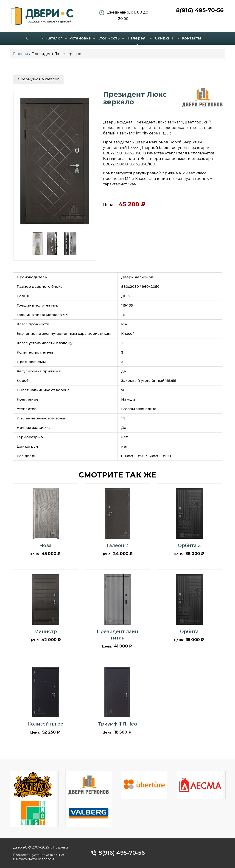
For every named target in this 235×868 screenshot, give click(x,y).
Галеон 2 (117, 545)
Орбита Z (189, 545)
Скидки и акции (165, 40)
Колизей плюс (46, 724)
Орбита (189, 631)
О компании (28, 40)
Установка (80, 38)
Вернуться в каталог (38, 79)
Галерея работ (137, 40)
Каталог (54, 38)
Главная (21, 54)
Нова (46, 545)
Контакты (191, 38)
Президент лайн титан (117, 635)
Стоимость (109, 38)
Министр (46, 631)
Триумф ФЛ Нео (117, 724)
